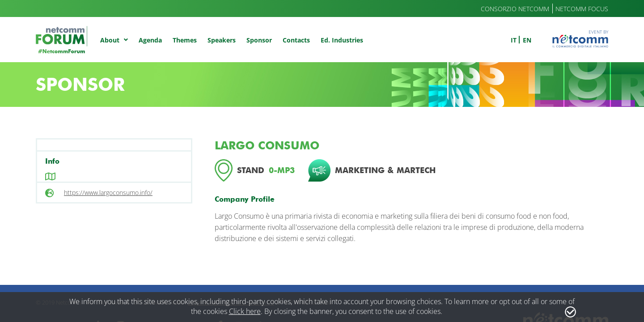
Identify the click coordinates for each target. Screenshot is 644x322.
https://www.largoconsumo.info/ (108, 193)
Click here (245, 311)
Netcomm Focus (582, 9)
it (514, 40)
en (527, 40)
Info (52, 161)
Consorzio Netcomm (515, 9)
